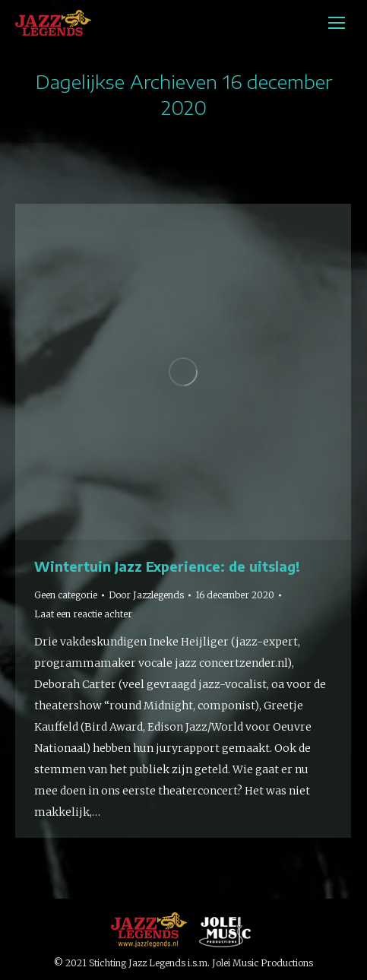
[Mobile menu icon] (337, 23)
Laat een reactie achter (83, 614)
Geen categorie (66, 595)
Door (146, 595)
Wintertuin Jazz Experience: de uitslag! (167, 566)
